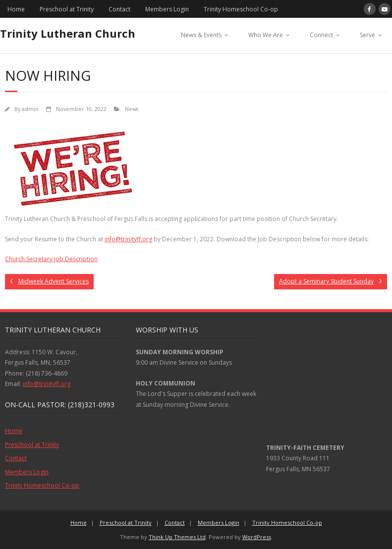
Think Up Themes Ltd (177, 537)
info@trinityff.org (128, 239)
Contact (119, 9)
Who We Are (266, 35)
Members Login (167, 9)
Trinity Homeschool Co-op (241, 9)
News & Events (201, 35)
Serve (367, 35)
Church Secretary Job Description (51, 259)
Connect (321, 35)
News (132, 109)
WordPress (257, 537)
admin (30, 109)
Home (16, 9)
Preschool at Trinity (67, 9)
